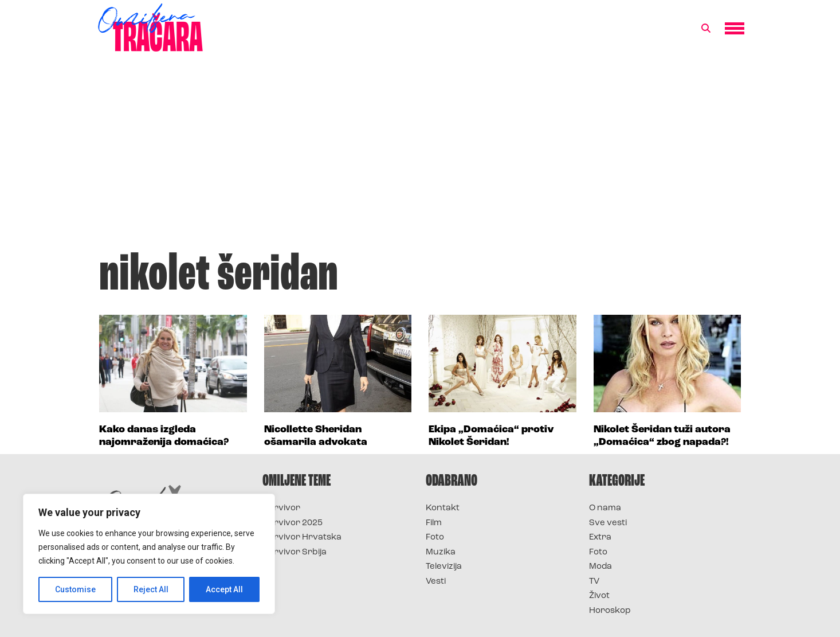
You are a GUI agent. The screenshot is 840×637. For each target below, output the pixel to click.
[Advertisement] (420, 157)
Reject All (151, 589)
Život (599, 596)
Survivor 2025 (293, 523)
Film (434, 523)
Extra (600, 538)
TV (594, 582)
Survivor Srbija (295, 552)
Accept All (224, 589)
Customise (75, 589)
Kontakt (443, 508)
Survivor (281, 508)
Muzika (441, 552)
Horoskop (610, 611)
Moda (600, 567)
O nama (605, 508)
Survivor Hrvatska (302, 538)
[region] (149, 554)
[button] (706, 29)
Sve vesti (608, 523)
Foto (435, 538)
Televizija (444, 567)
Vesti (436, 582)
